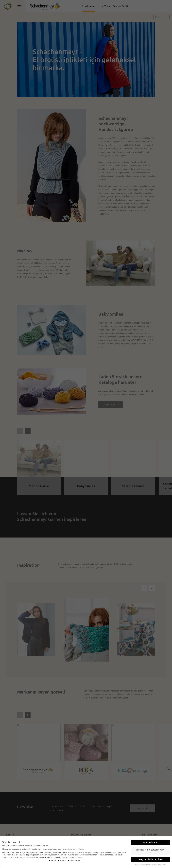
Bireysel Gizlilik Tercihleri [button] (151, 859)
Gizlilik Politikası (153, 865)
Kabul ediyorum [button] (151, 842)
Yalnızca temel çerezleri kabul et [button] (150, 851)
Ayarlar (47, 857)
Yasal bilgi (163, 865)
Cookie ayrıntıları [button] (141, 865)
